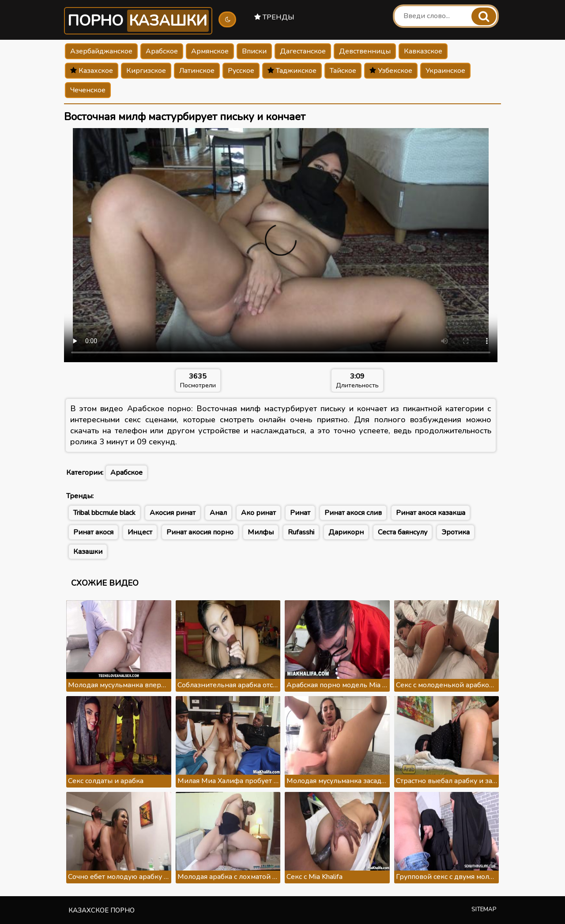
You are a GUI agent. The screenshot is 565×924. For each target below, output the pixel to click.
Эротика (456, 532)
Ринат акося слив (353, 513)
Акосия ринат (173, 513)
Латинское (197, 71)
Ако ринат (258, 513)
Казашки (88, 552)
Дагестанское (303, 51)
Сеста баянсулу (403, 532)
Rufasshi (301, 532)
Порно (138, 21)
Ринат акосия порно (200, 532)
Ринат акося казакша (431, 513)
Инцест (140, 532)
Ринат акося (93, 532)
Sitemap (484, 909)
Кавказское (423, 51)
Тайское (343, 71)
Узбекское (391, 71)
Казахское (92, 71)
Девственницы (365, 51)
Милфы (261, 532)
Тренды (274, 17)
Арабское (162, 51)
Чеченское (88, 90)
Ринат (300, 513)
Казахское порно (102, 910)
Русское (241, 71)
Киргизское (146, 71)
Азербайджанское (101, 51)
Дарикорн (346, 532)
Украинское (445, 71)
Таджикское (292, 71)
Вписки (254, 51)
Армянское (210, 51)
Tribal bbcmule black (104, 513)
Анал (218, 513)
